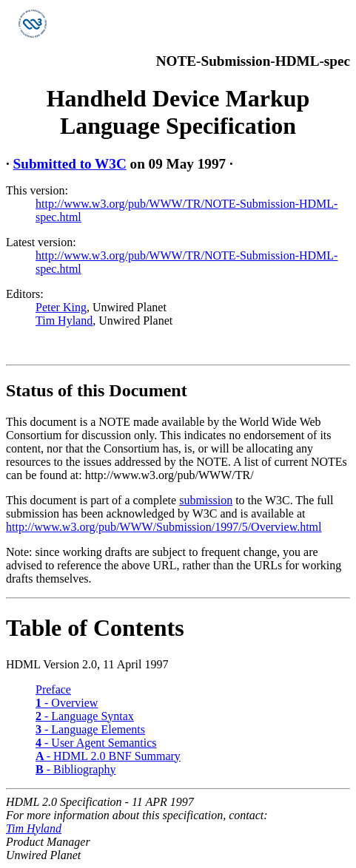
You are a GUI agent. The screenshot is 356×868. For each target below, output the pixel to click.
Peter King (61, 307)
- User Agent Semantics (96, 743)
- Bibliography (75, 769)
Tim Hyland (64, 321)
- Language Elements (90, 729)
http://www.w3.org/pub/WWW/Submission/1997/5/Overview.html (164, 527)
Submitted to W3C (70, 164)
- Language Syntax (85, 716)
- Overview (67, 703)
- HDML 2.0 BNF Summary (108, 756)
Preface (53, 689)
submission (206, 500)
